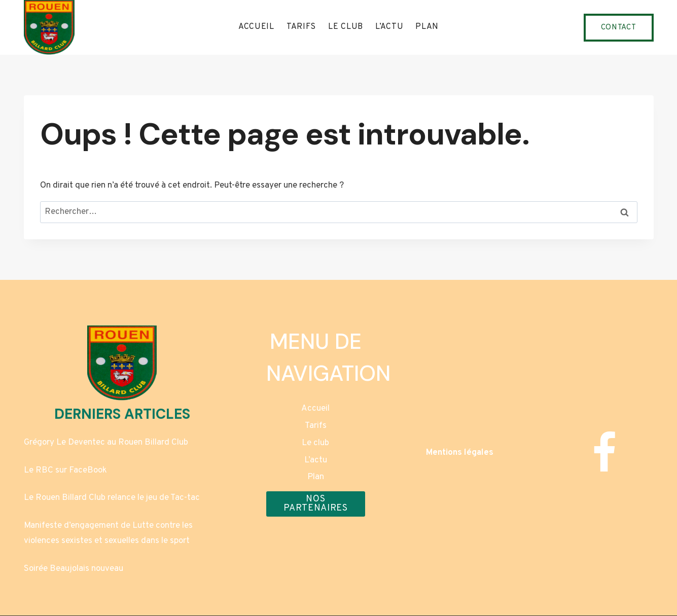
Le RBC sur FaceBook (65, 470)
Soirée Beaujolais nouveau (74, 569)
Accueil (256, 27)
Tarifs (301, 27)
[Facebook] (604, 453)
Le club (346, 27)
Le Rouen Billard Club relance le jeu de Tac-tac (112, 498)
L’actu (389, 27)
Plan (427, 27)
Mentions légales (460, 453)
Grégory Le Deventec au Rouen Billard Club (106, 443)
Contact (619, 28)
